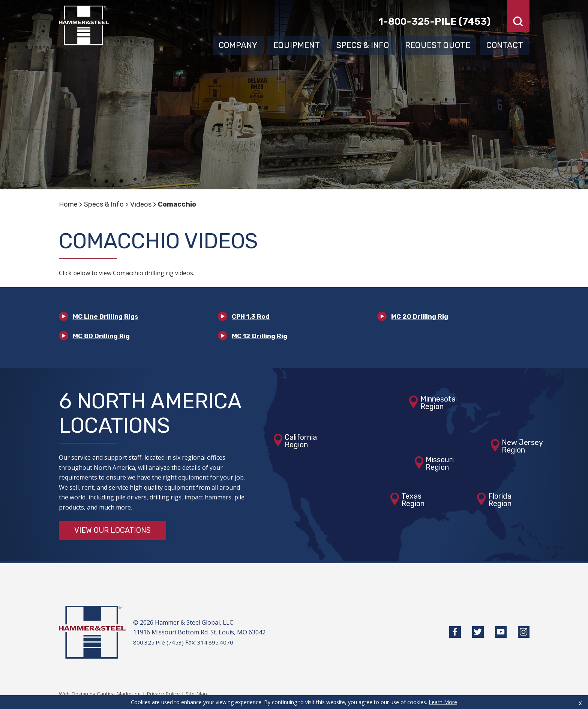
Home (68, 204)
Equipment (297, 44)
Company (238, 44)
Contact (505, 44)
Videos (141, 204)
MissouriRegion (440, 465)
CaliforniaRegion (301, 442)
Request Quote (438, 44)
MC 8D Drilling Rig (102, 337)
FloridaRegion (500, 501)
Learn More (443, 702)
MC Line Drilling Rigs (107, 316)
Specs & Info (363, 44)
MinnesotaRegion (438, 404)
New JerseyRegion (522, 447)
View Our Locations (113, 532)
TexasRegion (413, 501)
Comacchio (177, 204)
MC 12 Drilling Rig (261, 337)
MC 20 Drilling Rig (421, 316)
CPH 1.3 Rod (252, 316)
